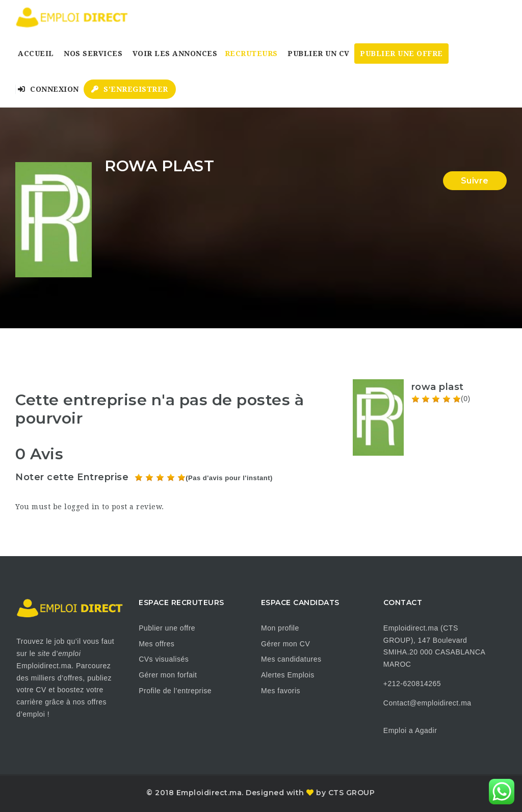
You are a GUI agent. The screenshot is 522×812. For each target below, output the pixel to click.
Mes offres (156, 644)
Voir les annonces (175, 54)
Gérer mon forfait (168, 675)
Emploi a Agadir (410, 730)
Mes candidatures (291, 659)
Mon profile (280, 628)
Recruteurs (251, 54)
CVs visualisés (164, 659)
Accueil (36, 54)
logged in (82, 507)
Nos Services (93, 54)
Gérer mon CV (285, 644)
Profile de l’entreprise (175, 691)
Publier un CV (319, 54)
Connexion (48, 89)
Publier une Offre (401, 54)
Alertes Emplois (288, 675)
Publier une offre (167, 628)
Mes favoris (281, 691)
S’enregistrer (130, 89)
